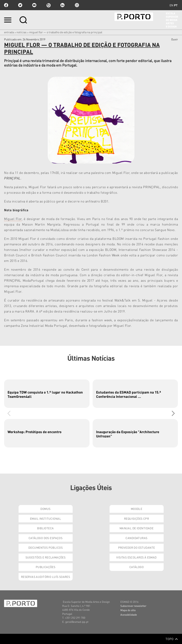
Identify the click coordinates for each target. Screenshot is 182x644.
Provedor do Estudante (137, 547)
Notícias (22, 32)
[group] (47, 394)
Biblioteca (45, 528)
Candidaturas (136, 538)
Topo (172, 639)
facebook (6, 5)
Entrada (9, 32)
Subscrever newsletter (133, 606)
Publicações (46, 567)
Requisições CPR (136, 518)
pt (176, 5)
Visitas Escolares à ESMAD (136, 557)
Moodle (137, 509)
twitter (20, 5)
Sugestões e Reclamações (46, 557)
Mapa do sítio (128, 610)
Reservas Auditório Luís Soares (46, 577)
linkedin (62, 5)
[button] (173, 414)
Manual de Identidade (136, 528)
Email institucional (45, 518)
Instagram (77, 5)
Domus (45, 509)
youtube (34, 5)
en (171, 5)
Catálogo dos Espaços (45, 538)
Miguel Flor (13, 219)
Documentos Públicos (45, 547)
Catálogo (136, 567)
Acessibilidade (129, 615)
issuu (48, 5)
